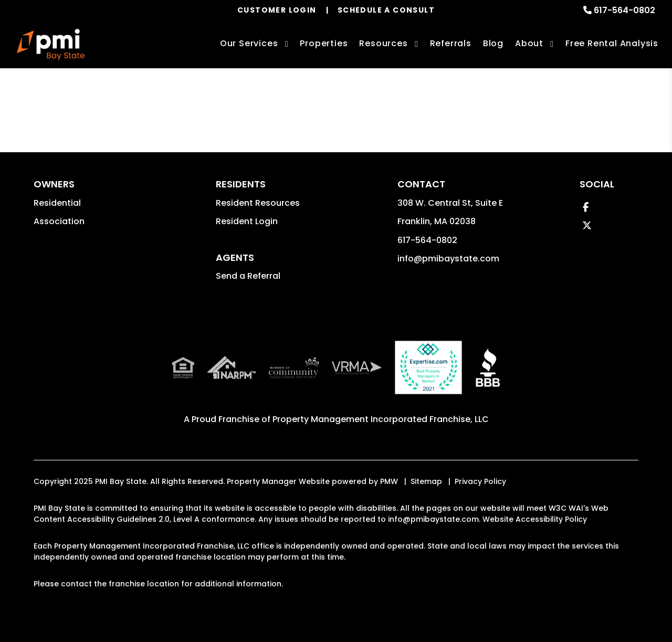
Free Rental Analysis (612, 43)
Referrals (451, 43)
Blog (493, 43)
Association (59, 221)
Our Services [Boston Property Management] (249, 43)
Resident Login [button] (247, 221)
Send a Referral (248, 276)
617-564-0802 (624, 10)
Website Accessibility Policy (535, 519)
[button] (586, 207)
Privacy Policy (480, 481)
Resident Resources (258, 203)
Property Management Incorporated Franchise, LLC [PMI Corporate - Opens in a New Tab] (381, 419)
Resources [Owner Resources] (383, 43)
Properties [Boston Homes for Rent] (324, 43)
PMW (389, 481)
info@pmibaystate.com (448, 259)
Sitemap (426, 481)
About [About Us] (529, 43)
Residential (57, 203)
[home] (51, 45)
